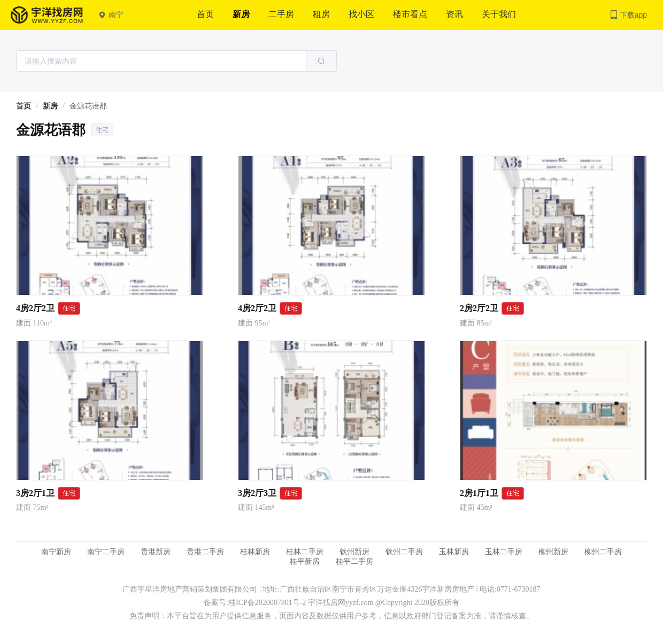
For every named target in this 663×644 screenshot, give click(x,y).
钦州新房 (354, 552)
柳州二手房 (603, 552)
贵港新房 (156, 552)
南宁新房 (56, 552)
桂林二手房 (305, 552)
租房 (321, 14)
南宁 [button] (111, 15)
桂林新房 (255, 552)
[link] (24, 106)
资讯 (454, 14)
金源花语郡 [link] (88, 106)
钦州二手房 (404, 552)
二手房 (281, 14)
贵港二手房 (205, 552)
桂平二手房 (354, 561)
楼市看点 (410, 14)
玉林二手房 (504, 552)
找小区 (361, 14)
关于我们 (499, 14)
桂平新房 (305, 561)
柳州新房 (553, 552)
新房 (241, 14)
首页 (205, 14)
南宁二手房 (106, 552)
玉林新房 (454, 552)
